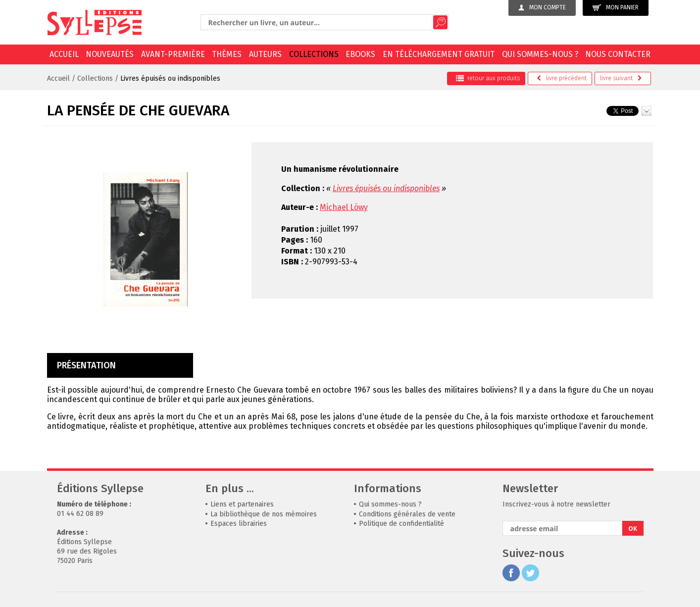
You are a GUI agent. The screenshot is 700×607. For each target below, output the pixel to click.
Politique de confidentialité (401, 524)
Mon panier (616, 8)
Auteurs (265, 54)
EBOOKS (360, 54)
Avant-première (173, 54)
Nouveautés (110, 54)
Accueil (64, 54)
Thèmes (227, 54)
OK (633, 529)
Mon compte (542, 7)
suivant (621, 78)
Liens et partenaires (242, 504)
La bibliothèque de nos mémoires (264, 514)
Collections (314, 54)
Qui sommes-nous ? (540, 54)
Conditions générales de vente (407, 514)
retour (488, 78)
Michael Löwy (344, 207)
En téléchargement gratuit (439, 54)
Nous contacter (618, 54)
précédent (562, 78)
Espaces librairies (239, 524)
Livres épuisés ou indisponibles (170, 78)
